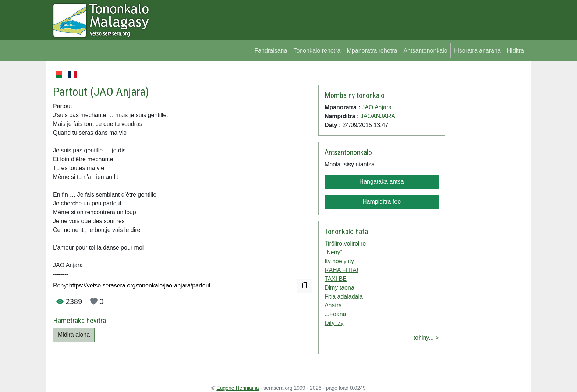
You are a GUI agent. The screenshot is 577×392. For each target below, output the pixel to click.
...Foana (335, 314)
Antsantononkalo (425, 51)
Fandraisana (271, 51)
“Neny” (333, 252)
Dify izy (334, 323)
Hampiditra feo (382, 202)
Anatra (333, 305)
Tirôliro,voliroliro (345, 243)
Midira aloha (74, 335)
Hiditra (516, 51)
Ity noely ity (339, 261)
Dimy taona (339, 288)
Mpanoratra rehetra (372, 51)
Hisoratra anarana (477, 51)
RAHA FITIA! (341, 270)
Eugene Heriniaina (238, 388)
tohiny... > (426, 338)
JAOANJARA (378, 116)
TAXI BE (336, 279)
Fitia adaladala (344, 296)
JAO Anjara (120, 92)
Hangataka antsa (382, 182)
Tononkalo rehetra (317, 51)
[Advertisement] (486, 180)
